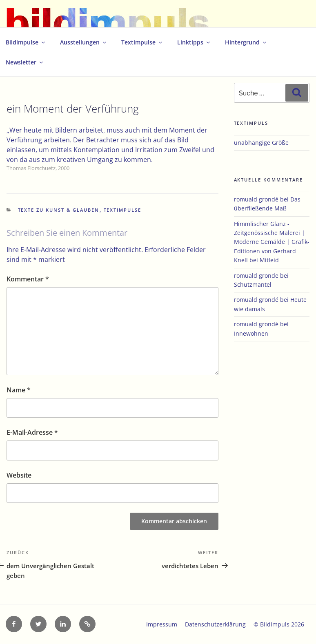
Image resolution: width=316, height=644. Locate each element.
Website (19, 475)
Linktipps (194, 42)
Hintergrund (246, 42)
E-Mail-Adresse (32, 432)
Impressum (162, 624)
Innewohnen (251, 333)
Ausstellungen (84, 42)
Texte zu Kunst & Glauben (59, 210)
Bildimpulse (26, 42)
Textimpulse (142, 42)
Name (19, 390)
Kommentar (28, 279)
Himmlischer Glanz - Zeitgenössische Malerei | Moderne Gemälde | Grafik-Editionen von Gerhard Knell (272, 242)
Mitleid (269, 260)
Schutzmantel (253, 284)
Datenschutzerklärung (215, 624)
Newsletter (25, 62)
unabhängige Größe (261, 143)
